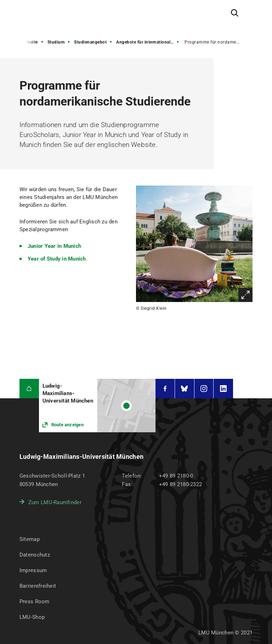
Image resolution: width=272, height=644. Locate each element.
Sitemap (30, 539)
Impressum (33, 570)
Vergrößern (245, 295)
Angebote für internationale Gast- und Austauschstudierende (148, 42)
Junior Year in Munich (54, 246)
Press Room (35, 602)
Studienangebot (90, 42)
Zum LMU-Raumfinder (55, 502)
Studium (56, 42)
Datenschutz (35, 555)
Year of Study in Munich (57, 259)
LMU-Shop (32, 617)
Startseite (28, 42)
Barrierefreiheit (38, 586)
